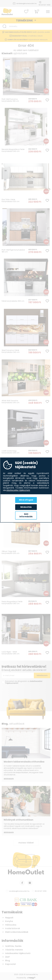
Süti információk (26, 515)
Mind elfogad (26, 500)
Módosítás (26, 507)
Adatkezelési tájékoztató (18, 490)
